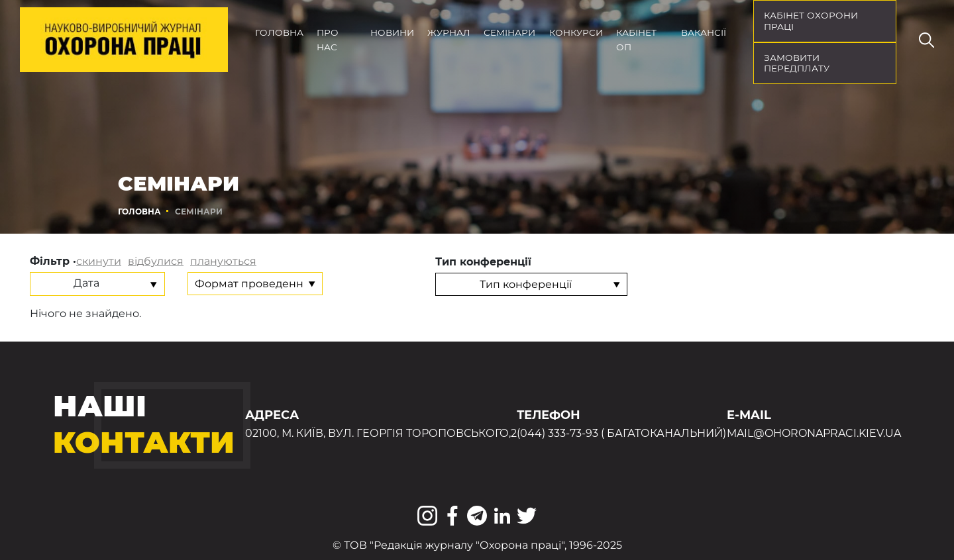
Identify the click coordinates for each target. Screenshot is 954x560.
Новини (392, 32)
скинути (99, 261)
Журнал (449, 32)
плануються (223, 261)
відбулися (156, 261)
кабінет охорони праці (811, 21)
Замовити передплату (797, 63)
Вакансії (704, 32)
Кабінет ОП (636, 40)
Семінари (509, 32)
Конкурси (576, 32)
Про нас (328, 40)
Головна (279, 32)
